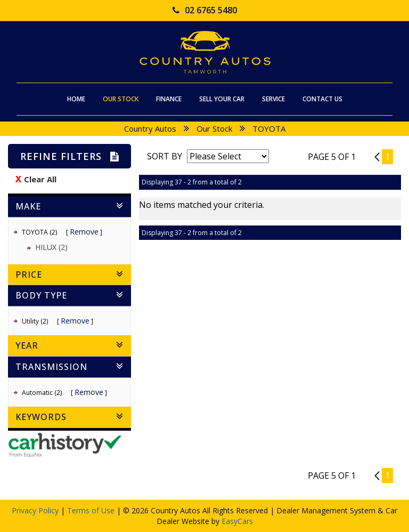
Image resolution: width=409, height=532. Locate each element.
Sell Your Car (222, 99)
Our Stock (121, 99)
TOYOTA (269, 128)
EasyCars (237, 521)
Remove (84, 232)
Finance (169, 99)
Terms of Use (92, 510)
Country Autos (150, 128)
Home (76, 99)
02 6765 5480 (205, 10)
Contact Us (322, 99)
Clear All (40, 179)
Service (273, 99)
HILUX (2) (51, 247)
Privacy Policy (36, 510)
